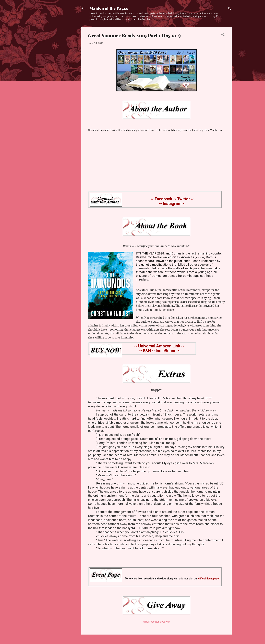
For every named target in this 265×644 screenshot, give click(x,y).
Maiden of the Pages (109, 8)
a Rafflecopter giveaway (157, 622)
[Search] (230, 9)
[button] (223, 35)
